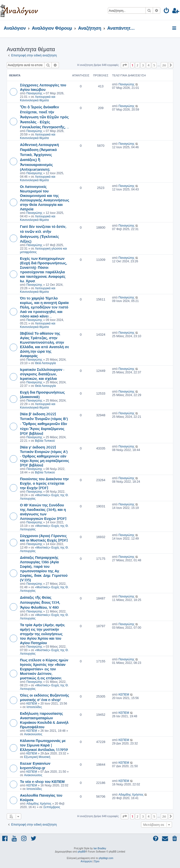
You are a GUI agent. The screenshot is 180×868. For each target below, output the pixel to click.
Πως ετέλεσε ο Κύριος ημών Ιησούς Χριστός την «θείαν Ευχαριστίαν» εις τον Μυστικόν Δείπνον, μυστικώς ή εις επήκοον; (44, 669)
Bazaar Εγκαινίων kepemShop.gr (35, 765)
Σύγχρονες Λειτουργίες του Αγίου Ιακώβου (43, 87)
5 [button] (154, 65)
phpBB (82, 852)
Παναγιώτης (34, 93)
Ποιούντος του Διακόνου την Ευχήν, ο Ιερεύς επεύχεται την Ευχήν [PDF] (44, 483)
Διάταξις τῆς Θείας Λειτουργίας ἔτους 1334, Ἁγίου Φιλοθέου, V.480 (40, 602)
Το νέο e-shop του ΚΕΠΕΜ (42, 781)
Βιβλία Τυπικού (45, 441)
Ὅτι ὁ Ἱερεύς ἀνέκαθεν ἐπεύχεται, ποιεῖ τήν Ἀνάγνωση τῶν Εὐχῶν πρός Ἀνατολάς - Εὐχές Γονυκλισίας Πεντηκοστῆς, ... (44, 117)
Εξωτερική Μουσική (37, 757)
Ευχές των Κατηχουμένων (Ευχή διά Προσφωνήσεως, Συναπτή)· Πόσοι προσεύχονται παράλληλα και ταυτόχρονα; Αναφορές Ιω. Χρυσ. (44, 270)
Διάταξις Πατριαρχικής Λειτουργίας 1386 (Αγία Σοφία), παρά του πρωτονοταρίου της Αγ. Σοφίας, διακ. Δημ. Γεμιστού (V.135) (44, 569)
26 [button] (164, 65)
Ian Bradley (100, 848)
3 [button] (143, 65)
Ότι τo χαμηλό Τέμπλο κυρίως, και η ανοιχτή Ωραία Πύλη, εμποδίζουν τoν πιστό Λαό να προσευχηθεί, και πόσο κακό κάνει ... (44, 307)
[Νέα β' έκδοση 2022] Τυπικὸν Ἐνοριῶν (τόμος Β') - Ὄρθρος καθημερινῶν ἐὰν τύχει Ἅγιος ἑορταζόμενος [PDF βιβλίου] (44, 424)
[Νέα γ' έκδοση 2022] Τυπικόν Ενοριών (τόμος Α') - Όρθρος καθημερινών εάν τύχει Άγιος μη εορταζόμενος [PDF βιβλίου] (45, 456)
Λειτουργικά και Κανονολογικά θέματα (38, 99)
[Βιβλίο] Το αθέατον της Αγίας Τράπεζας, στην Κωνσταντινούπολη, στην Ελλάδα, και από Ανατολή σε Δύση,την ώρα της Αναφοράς (44, 344)
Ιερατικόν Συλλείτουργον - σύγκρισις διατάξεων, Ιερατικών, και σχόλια (42, 374)
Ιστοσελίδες (34, 707)
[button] (125, 65)
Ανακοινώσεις (33, 734)
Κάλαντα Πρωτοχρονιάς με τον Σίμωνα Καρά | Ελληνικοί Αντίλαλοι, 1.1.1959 (44, 745)
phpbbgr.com (106, 858)
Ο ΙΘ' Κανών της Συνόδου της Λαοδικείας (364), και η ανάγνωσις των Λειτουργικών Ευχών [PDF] (43, 512)
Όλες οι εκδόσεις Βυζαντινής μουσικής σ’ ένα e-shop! (45, 697)
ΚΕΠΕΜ (32, 704)
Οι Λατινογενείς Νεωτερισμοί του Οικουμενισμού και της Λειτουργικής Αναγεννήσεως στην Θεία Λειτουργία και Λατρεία (45, 198)
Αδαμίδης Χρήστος (39, 804)
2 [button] (137, 65)
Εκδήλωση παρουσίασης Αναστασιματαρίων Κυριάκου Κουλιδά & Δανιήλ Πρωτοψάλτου (44, 720)
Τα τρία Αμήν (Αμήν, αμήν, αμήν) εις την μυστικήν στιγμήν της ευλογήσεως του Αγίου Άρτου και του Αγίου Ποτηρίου (43, 634)
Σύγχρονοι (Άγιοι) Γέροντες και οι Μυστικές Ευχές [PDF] (44, 538)
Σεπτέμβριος (52, 807)
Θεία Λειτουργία (45, 363)
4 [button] (149, 65)
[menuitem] (167, 11)
